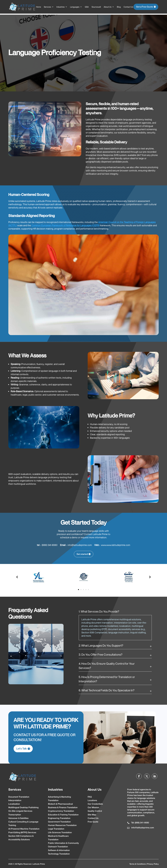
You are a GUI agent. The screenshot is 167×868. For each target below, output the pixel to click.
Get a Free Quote (145, 7)
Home (38, 7)
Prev (17, 576)
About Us (108, 7)
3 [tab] (83, 589)
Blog (119, 7)
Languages (75, 7)
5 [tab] (88, 589)
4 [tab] (86, 589)
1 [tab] (78, 589)
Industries (61, 7)
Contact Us (128, 7)
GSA (87, 7)
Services (47, 7)
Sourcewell (96, 7)
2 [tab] (81, 589)
